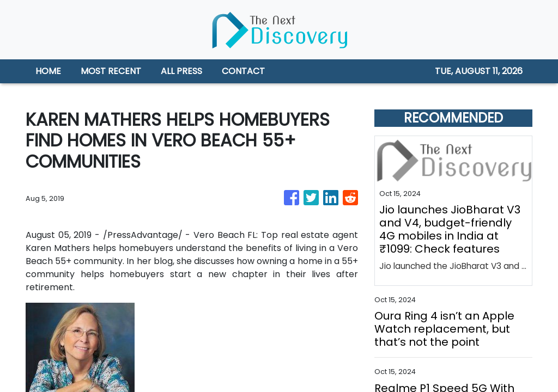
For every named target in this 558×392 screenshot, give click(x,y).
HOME (48, 71)
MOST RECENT (111, 71)
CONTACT (243, 71)
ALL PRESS (181, 71)
